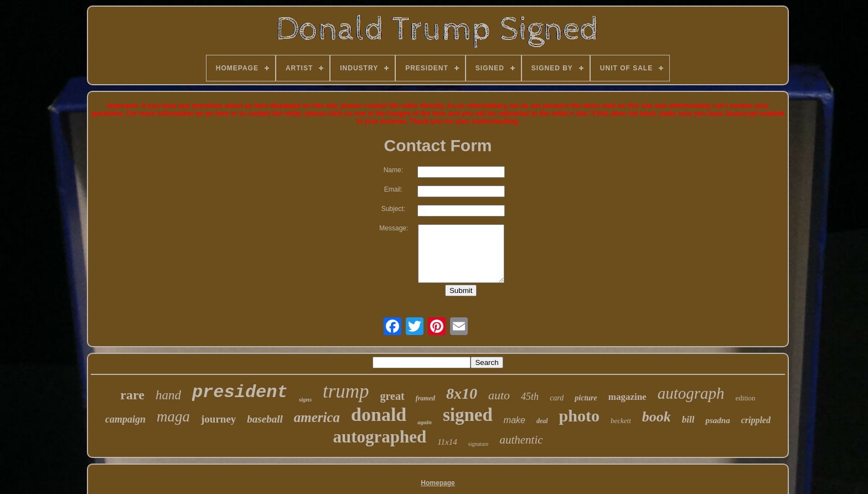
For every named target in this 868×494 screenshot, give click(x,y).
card (557, 398)
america (317, 417)
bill (688, 420)
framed (425, 398)
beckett (621, 421)
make (515, 420)
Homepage (438, 483)
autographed (379, 437)
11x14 (447, 442)
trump (346, 391)
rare (132, 395)
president (240, 392)
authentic (521, 440)
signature (479, 444)
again (425, 422)
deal (542, 421)
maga (173, 416)
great (392, 396)
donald (379, 415)
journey (218, 419)
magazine (627, 397)
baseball (265, 419)
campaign (125, 419)
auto (499, 395)
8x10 (462, 393)
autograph (691, 393)
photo (579, 416)
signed (468, 415)
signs (305, 399)
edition (746, 398)
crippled (756, 420)
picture (586, 398)
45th (530, 397)
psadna (717, 420)
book (657, 417)
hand (168, 395)
